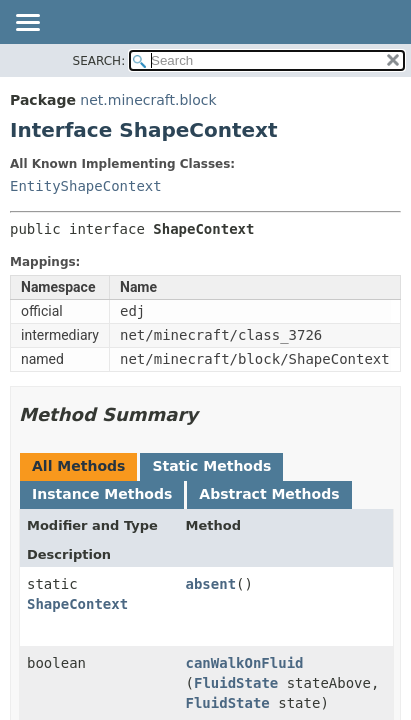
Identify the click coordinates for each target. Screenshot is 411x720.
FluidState (236, 683)
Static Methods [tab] (211, 466)
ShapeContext (77, 604)
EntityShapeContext (86, 186)
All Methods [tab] (78, 466)
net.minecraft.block (148, 100)
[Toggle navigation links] (27, 24)
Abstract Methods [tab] (269, 494)
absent (211, 584)
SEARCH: (99, 61)
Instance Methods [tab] (102, 494)
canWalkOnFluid (245, 663)
